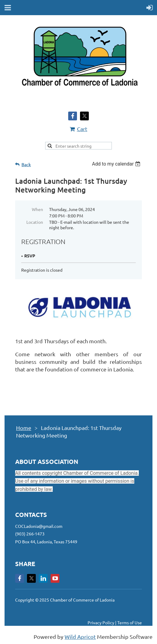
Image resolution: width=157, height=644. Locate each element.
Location (35, 222)
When (37, 209)
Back (26, 164)
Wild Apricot (80, 637)
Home (24, 428)
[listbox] (117, 164)
